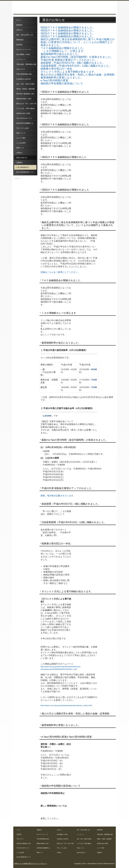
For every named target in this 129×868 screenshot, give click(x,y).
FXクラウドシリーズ (23, 50)
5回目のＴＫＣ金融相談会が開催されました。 (68, 27)
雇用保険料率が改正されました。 (61, 54)
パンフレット (21, 59)
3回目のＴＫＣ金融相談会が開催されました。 (68, 33)
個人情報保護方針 (23, 167)
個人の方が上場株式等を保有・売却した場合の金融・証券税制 (78, 75)
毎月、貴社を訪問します (25, 35)
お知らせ (19, 30)
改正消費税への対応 (23, 55)
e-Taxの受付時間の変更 (54, 80)
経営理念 (19, 45)
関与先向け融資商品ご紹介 (26, 94)
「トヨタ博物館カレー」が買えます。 (63, 51)
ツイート (17, 179)
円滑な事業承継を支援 (24, 74)
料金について (21, 133)
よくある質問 (21, 143)
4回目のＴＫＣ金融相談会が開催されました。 (68, 30)
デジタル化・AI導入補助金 (26, 109)
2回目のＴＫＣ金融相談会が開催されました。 (68, 36)
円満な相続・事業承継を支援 (26, 64)
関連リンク (20, 148)
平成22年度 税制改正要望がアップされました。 (69, 60)
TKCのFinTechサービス (24, 118)
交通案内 (19, 163)
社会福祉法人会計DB (23, 79)
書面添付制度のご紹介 (24, 99)
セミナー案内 (21, 138)
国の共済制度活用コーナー (26, 172)
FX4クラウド (21, 69)
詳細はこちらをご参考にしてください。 (60, 272)
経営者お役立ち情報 (23, 113)
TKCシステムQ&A (23, 128)
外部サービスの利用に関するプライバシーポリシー (31, 864)
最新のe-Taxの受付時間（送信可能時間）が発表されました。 (77, 57)
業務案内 (19, 25)
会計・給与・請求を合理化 (26, 84)
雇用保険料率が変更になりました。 (62, 78)
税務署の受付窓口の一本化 (56, 69)
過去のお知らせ (22, 158)
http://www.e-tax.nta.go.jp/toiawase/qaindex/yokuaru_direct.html (66, 705)
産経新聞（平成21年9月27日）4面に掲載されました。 (73, 63)
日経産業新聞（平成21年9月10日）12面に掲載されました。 (76, 66)
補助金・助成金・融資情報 (26, 89)
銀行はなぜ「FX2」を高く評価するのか (26, 104)
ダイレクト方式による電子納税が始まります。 (69, 72)
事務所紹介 (20, 40)
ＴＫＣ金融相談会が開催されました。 (63, 48)
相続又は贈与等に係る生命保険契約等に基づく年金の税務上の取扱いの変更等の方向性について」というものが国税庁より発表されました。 (78, 42)
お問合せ (19, 153)
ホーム (19, 20)
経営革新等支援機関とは (25, 123)
